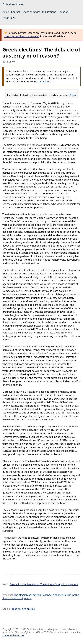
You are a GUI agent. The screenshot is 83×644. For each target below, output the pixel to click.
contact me (44, 82)
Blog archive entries (24, 609)
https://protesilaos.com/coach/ (21, 36)
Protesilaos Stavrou (13, 4)
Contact (16, 12)
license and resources (13, 635)
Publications (49, 12)
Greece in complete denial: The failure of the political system (44, 584)
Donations (64, 12)
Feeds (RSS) (9, 18)
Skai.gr (73, 95)
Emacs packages (31, 12)
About (6, 12)
